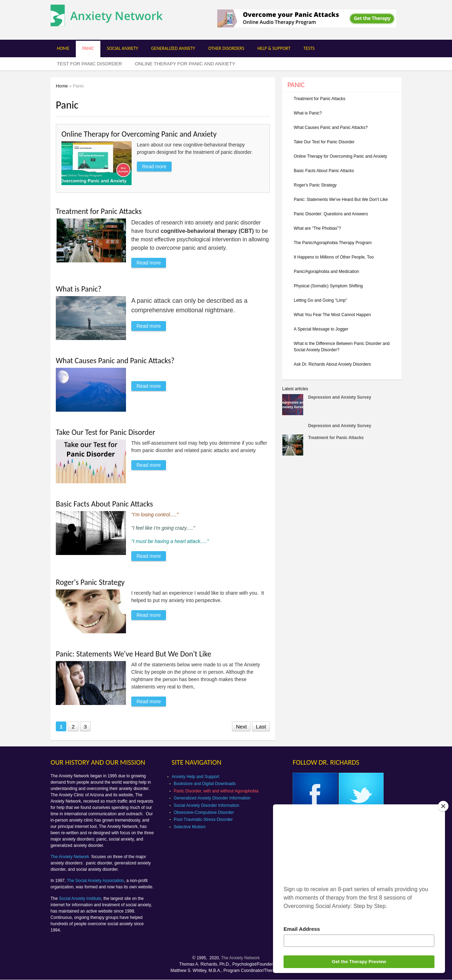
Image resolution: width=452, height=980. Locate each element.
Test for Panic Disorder (89, 64)
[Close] (443, 806)
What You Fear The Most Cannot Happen (332, 315)
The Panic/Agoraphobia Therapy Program (333, 243)
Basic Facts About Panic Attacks (104, 504)
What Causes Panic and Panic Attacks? (115, 361)
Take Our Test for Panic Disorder (105, 432)
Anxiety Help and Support (195, 777)
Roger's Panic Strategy (90, 582)
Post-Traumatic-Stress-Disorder (203, 819)
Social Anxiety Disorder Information (207, 805)
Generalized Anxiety (173, 48)
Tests (309, 48)
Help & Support (274, 48)
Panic (88, 48)
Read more (157, 165)
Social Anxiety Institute (80, 899)
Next (241, 727)
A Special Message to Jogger (321, 329)
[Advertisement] (341, 515)
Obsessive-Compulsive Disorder (204, 812)
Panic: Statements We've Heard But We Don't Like (134, 654)
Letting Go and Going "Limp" (320, 300)
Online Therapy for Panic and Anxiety (185, 64)
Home (63, 48)
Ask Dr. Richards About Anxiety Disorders (332, 364)
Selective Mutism (190, 827)
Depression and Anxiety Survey (340, 397)
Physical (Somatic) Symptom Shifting (328, 286)
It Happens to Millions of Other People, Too (334, 257)
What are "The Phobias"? (317, 228)
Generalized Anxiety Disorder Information (212, 798)
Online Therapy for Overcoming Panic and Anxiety (139, 134)
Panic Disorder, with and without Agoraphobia (216, 791)
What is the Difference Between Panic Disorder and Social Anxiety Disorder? (342, 347)
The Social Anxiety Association (96, 881)
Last (261, 727)
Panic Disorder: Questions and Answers (331, 214)
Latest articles (295, 389)
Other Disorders (226, 48)
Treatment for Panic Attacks (99, 211)
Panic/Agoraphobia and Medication (326, 272)
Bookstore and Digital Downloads (205, 784)
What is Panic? (79, 289)
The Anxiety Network (70, 857)
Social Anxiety (123, 48)
